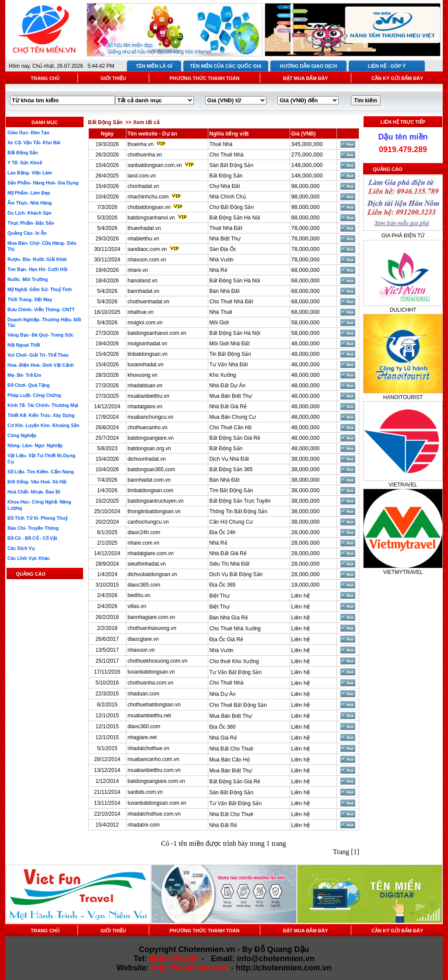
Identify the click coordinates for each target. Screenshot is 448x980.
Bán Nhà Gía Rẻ (229, 618)
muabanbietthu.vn (149, 396)
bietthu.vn (139, 595)
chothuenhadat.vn (149, 302)
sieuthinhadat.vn (147, 564)
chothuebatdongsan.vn (154, 705)
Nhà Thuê (221, 312)
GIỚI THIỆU (113, 78)
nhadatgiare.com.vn (151, 553)
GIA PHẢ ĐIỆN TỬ (403, 236)
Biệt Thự (220, 596)
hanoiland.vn (143, 281)
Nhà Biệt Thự (225, 239)
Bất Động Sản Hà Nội (235, 218)
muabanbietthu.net (149, 716)
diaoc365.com (144, 585)
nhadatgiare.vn (145, 407)
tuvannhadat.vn (146, 365)
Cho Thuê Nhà (227, 155)
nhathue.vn (141, 312)
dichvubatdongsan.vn (152, 574)
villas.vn (137, 606)
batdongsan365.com (152, 469)
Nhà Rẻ (219, 270)
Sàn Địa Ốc (223, 249)
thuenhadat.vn (144, 228)
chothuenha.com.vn (151, 683)
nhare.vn (138, 270)
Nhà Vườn (222, 260)
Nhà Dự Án (223, 694)
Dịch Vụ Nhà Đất (229, 459)
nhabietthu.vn (143, 239)
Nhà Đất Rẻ (223, 825)
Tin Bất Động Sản (230, 354)
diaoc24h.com (144, 532)
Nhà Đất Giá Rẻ (228, 407)
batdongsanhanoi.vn (151, 218)
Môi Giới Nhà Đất (230, 344)
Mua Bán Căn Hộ (230, 760)
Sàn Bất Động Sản (231, 165)
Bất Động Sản (226, 176)
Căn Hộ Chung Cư (231, 522)
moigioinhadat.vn (148, 344)
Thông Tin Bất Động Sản (238, 511)
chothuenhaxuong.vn (152, 628)
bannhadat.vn (144, 291)
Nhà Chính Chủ (228, 197)
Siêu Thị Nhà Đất (230, 564)
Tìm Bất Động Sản (231, 490)
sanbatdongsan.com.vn (155, 165)
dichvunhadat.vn (147, 459)
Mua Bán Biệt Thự (231, 396)
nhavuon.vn (141, 650)
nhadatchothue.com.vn (154, 814)
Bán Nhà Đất (225, 291)
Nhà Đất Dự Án (227, 386)
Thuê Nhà (221, 144)
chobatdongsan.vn (149, 207)
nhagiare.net (142, 737)
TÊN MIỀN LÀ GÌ (154, 66)
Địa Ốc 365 (223, 585)
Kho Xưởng (223, 375)
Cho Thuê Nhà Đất (231, 302)
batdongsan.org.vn (149, 448)
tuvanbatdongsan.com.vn (157, 803)
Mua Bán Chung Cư (233, 417)
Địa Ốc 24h (223, 532)
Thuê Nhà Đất (226, 228)
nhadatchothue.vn (149, 748)
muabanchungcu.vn (151, 417)
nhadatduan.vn (145, 386)
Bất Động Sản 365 (231, 469)
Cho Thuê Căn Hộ (231, 427)
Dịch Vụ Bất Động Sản (236, 574)
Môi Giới (219, 323)
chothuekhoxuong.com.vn (158, 661)
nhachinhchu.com (148, 197)
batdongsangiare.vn (151, 438)
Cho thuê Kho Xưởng (234, 661)
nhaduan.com (144, 694)
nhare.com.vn (144, 543)
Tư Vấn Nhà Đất (229, 365)
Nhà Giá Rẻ (223, 738)
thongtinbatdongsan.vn (154, 511)
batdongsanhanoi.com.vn (157, 333)
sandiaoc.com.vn (147, 249)
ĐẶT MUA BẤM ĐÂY (306, 78)
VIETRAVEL (403, 485)
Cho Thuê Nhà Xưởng (235, 629)
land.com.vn (142, 176)
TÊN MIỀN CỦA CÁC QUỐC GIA (226, 66)
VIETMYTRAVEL (403, 572)
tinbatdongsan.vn (148, 354)
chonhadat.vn (143, 186)
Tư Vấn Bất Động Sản (236, 672)
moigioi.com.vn (145, 323)
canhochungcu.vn (148, 522)
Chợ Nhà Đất (225, 186)
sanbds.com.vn (145, 792)
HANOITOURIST (403, 397)
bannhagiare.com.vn (152, 617)
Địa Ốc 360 (223, 727)
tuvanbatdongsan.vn (151, 672)
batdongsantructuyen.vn (156, 501)
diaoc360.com (144, 726)
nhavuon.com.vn (147, 260)
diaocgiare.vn (143, 639)
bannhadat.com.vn (149, 480)
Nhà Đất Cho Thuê (231, 749)
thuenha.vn (141, 144)
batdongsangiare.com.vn (156, 781)
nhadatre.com (144, 825)
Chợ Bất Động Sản (232, 207)
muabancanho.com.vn (154, 759)
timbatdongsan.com (151, 490)
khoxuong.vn (143, 375)
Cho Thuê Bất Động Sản (238, 705)
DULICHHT (403, 310)
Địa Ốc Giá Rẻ (227, 639)
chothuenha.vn (145, 155)
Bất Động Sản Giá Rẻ (235, 438)
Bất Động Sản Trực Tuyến (240, 501)
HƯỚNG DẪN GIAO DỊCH (308, 66)
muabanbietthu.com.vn (154, 770)
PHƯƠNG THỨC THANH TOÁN (204, 78)
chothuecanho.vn (148, 427)
